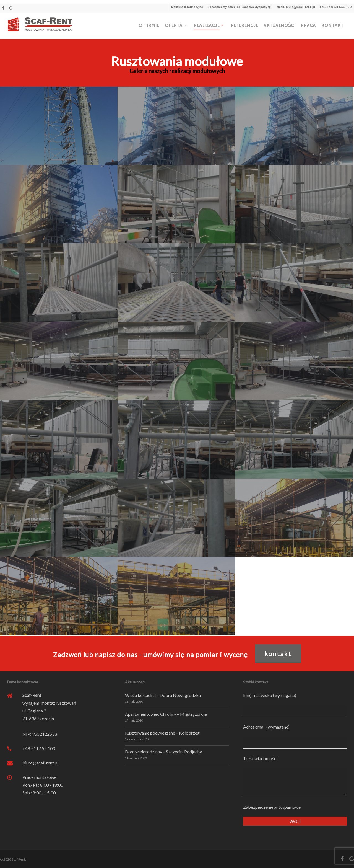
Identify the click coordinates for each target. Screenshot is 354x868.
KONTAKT (278, 654)
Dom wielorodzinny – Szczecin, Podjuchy (163, 752)
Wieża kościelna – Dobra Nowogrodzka (163, 695)
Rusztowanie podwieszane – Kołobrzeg (162, 733)
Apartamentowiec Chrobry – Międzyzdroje (166, 714)
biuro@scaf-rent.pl (40, 763)
